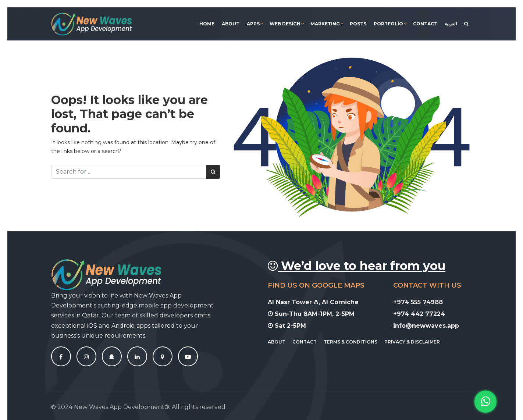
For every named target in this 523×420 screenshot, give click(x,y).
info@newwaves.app (429, 326)
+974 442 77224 (422, 314)
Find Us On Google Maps (319, 285)
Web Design (285, 24)
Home (207, 24)
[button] (485, 402)
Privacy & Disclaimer (415, 342)
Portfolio (388, 24)
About (231, 24)
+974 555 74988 (421, 302)
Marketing (325, 24)
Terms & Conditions (353, 342)
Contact (425, 24)
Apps (253, 24)
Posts (358, 24)
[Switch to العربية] (451, 24)
